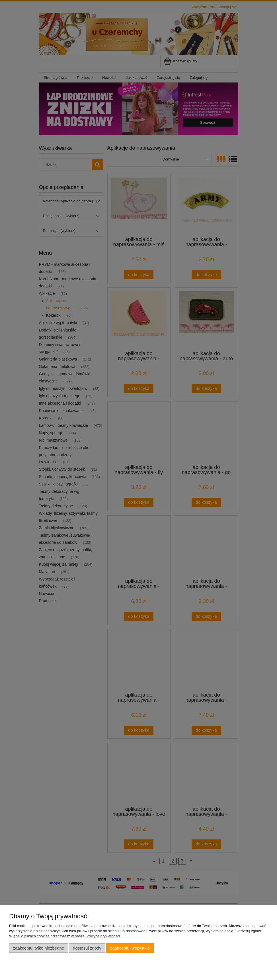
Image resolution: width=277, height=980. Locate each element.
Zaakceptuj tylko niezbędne (39, 948)
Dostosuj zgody (87, 948)
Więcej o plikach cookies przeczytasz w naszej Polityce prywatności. (65, 936)
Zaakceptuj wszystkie (130, 948)
